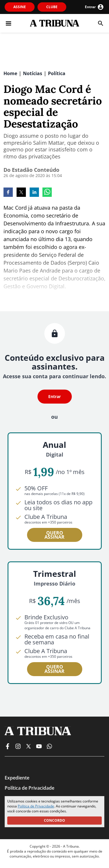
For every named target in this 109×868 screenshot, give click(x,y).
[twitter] (21, 193)
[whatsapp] (47, 193)
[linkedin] (34, 193)
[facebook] (8, 193)
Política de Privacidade (36, 806)
